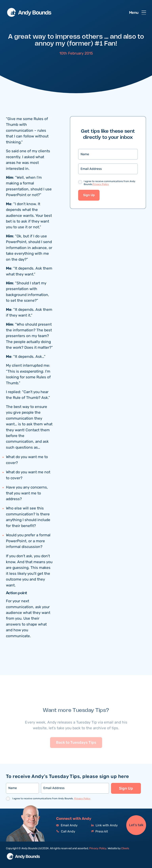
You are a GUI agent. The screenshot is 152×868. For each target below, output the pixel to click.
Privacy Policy (101, 185)
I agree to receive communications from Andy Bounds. (110, 184)
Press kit (100, 832)
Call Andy (66, 832)
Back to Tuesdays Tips (76, 749)
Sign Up (89, 196)
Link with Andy (104, 825)
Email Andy (67, 825)
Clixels (125, 848)
